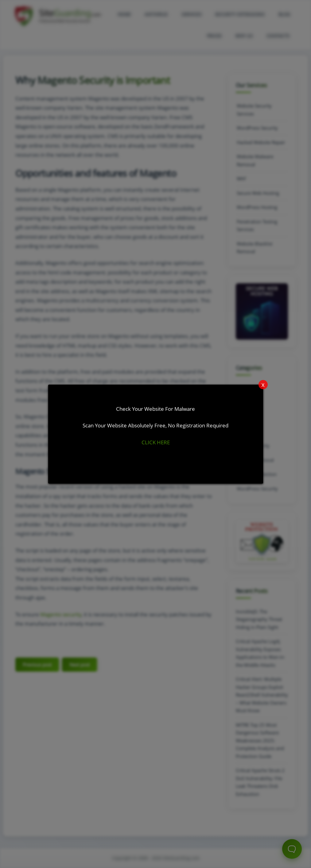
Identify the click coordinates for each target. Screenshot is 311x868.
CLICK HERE (156, 442)
